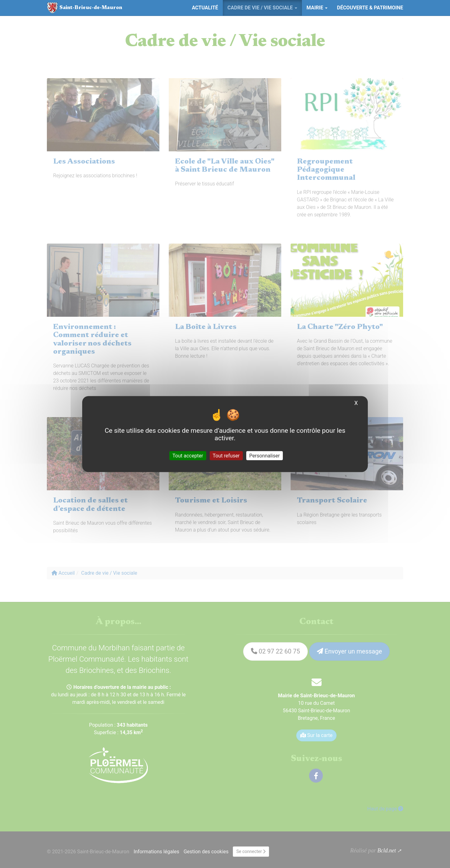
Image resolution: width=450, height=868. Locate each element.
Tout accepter (188, 455)
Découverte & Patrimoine (370, 8)
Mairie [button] (317, 8)
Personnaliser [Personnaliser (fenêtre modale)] (265, 455)
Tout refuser (226, 455)
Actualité (205, 8)
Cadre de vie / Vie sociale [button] (262, 8)
